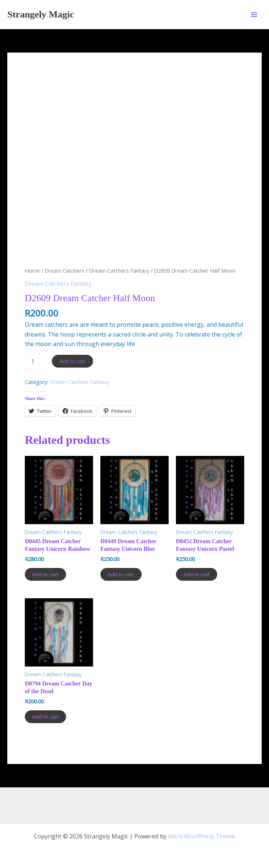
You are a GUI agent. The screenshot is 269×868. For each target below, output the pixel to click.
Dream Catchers (64, 270)
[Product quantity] (35, 362)
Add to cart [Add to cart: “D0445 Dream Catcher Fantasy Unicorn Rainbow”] (45, 574)
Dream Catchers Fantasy (119, 270)
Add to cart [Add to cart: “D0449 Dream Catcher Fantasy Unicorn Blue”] (121, 574)
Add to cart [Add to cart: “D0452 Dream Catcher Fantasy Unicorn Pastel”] (197, 574)
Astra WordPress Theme (201, 836)
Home (32, 270)
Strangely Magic (41, 14)
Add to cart (72, 361)
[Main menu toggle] (254, 14)
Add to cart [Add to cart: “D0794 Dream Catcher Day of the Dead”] (45, 717)
